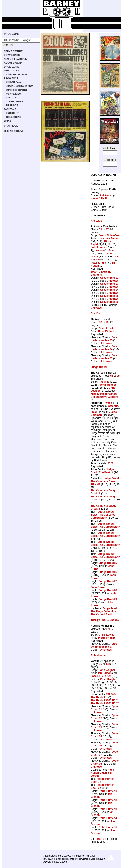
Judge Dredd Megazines (20, 86)
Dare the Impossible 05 (104, 339)
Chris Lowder (107, 328)
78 (107, 322)
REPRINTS (12, 105)
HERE (101, 839)
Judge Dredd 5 (108, 563)
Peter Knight (98, 263)
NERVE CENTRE (13, 51)
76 (101, 664)
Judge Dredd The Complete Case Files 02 (105, 481)
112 (108, 664)
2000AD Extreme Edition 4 (101, 273)
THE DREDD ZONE (17, 74)
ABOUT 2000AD (13, 63)
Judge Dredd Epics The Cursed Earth (105, 525)
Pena (112, 251)
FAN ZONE (10, 109)
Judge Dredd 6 (108, 572)
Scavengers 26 (109, 302)
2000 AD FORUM (13, 131)
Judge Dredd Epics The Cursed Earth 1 (105, 536)
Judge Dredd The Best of (102, 471)
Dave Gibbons (107, 331)
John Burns (98, 587)
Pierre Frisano (107, 638)
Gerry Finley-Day (109, 235)
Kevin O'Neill (99, 198)
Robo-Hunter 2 (108, 800)
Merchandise (13, 94)
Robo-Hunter (99, 655)
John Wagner (108, 385)
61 (112, 376)
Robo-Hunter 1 (108, 791)
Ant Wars (105, 195)
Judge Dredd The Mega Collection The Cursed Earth (105, 611)
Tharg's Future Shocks (105, 620)
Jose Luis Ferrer (108, 238)
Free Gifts (12, 98)
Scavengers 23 (109, 284)
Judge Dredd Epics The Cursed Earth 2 (105, 545)
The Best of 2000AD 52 (105, 703)
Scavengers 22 (109, 278)
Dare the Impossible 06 (104, 348)
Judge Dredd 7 (108, 581)
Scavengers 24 (109, 290)
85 (107, 229)
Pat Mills (104, 382)
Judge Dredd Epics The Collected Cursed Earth (103, 515)
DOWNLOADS (12, 55)
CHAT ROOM (11, 126)
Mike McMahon (100, 394)
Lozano (99, 251)
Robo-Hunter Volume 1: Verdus (103, 773)
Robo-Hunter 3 (108, 809)
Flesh (94, 412)
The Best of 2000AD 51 (105, 700)
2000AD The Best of (103, 696)
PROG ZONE (12, 34)
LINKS (7, 121)
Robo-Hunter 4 (108, 818)
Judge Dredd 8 (108, 590)
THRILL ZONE (12, 71)
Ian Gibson (105, 673)
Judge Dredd (99, 367)
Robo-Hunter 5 (108, 827)
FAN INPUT (12, 113)
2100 (111, 463)
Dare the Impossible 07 (104, 357)
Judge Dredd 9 (108, 599)
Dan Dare (96, 314)
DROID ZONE (11, 67)
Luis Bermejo (99, 248)
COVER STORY (15, 101)
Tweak (108, 403)
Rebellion (80, 856)
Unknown (113, 281)
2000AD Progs (14, 82)
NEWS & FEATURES (15, 59)
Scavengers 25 (109, 296)
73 (101, 322)
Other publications (17, 90)
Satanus (113, 406)
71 (101, 229)
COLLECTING (14, 117)
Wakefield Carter (79, 859)
